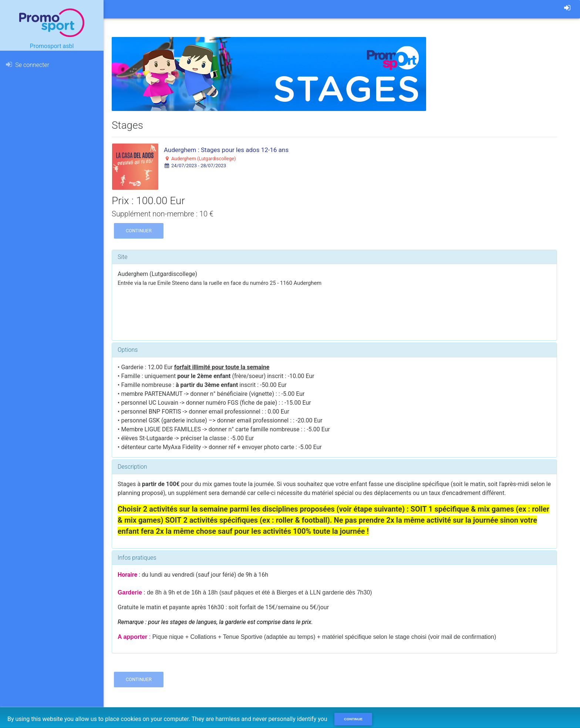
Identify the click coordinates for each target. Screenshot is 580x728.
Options (128, 350)
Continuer (139, 231)
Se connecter (28, 65)
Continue (353, 719)
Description (132, 467)
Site (123, 257)
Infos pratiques (137, 558)
